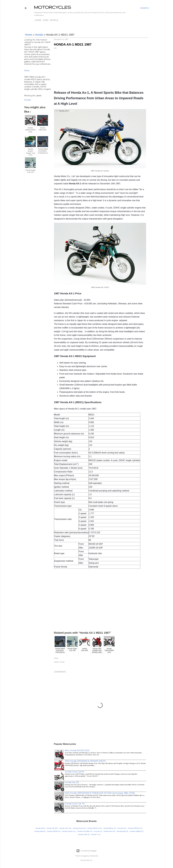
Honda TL (95, 834)
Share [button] (27, 71)
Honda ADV (108, 831)
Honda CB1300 (134, 828)
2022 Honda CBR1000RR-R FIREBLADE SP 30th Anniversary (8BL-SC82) (100, 793)
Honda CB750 (52, 831)
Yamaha (121, 828)
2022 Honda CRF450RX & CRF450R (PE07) (85, 761)
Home (37, 20)
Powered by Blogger (86, 851)
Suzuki (97, 831)
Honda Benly (108, 828)
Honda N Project (84, 831)
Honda (39, 35)
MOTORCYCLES (52, 7)
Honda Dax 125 (72, 782)
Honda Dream (67, 831)
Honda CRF (64, 828)
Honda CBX (83, 834)
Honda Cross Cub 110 (75, 804)
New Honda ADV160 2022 (77, 750)
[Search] (145, 8)
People (53, 20)
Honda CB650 (135, 831)
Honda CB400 (93, 828)
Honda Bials (121, 831)
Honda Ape (39, 831)
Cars (45, 20)
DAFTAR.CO (87, 860)
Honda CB (50, 828)
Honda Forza (78, 828)
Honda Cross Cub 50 (74, 772)
